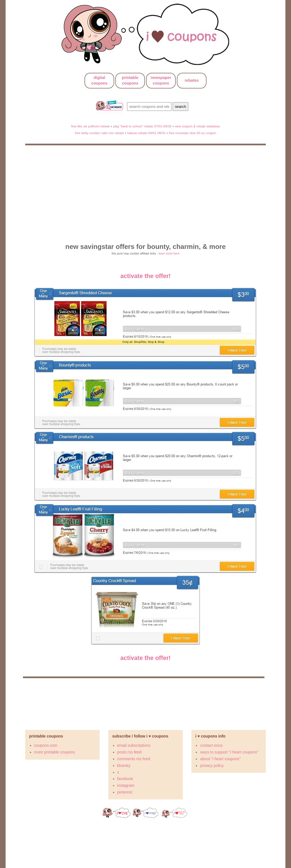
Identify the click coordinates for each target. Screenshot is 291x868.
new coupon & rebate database (197, 126)
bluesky (124, 766)
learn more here (169, 253)
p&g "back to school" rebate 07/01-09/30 (142, 126)
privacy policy (212, 766)
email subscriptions (134, 745)
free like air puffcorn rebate (90, 126)
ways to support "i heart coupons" (229, 752)
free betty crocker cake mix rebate (99, 133)
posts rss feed (129, 752)
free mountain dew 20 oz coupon (192, 133)
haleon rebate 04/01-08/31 (146, 133)
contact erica (211, 745)
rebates (192, 80)
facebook (125, 779)
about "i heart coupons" (220, 759)
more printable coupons (55, 752)
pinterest (125, 792)
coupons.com (46, 745)
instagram (126, 785)
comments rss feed (134, 759)
